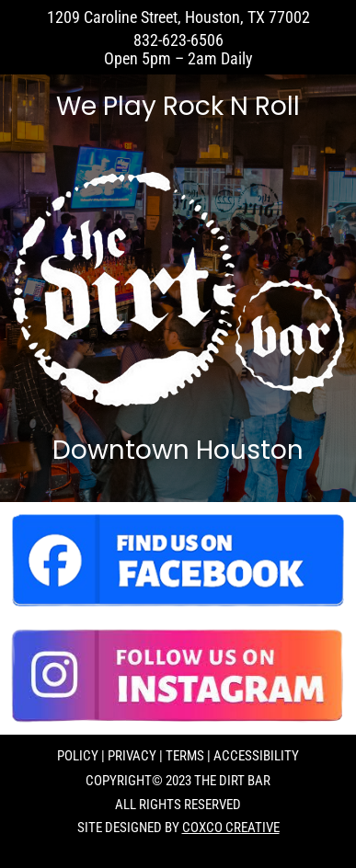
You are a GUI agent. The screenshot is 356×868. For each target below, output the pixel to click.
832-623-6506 (178, 40)
